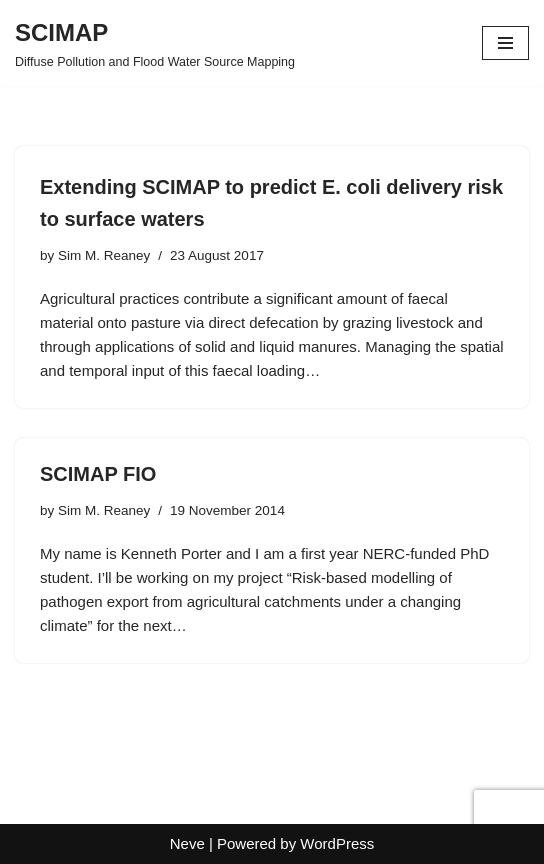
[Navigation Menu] (505, 43)
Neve (187, 843)
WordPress (337, 843)
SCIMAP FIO (98, 474)
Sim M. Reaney (104, 255)
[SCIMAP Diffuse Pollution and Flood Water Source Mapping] (155, 43)
